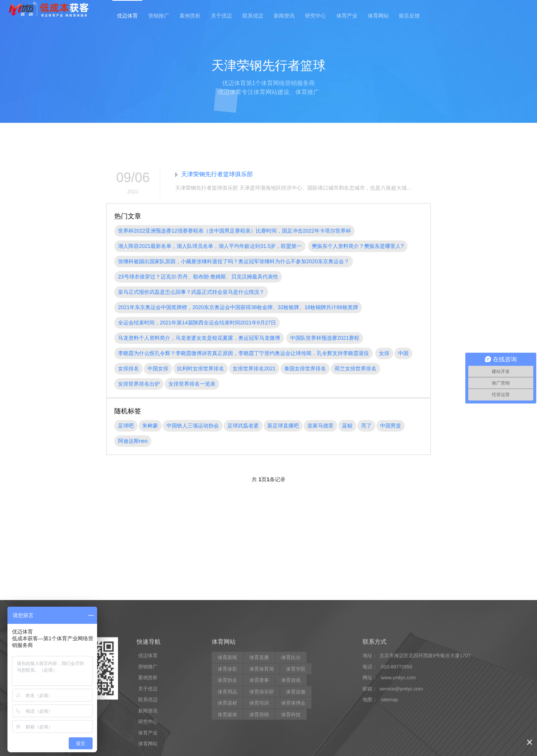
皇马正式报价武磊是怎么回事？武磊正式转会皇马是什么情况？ (191, 292)
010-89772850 (397, 745)
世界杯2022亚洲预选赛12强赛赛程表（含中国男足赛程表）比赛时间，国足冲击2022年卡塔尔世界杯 (235, 231)
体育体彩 (227, 747)
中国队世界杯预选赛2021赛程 (325, 338)
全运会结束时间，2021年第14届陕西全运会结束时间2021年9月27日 (197, 323)
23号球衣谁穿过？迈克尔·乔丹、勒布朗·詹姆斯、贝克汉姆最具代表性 (198, 277)
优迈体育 (127, 16)
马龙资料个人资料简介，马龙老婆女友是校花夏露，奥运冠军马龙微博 (199, 338)
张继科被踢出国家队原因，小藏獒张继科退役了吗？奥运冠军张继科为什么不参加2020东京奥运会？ (234, 261)
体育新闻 (227, 736)
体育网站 (378, 16)
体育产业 (347, 16)
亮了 (366, 426)
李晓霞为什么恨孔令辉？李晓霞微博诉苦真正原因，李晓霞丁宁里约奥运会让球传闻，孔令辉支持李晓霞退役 (243, 353)
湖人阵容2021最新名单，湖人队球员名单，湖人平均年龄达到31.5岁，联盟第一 (210, 246)
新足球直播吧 (283, 426)
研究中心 (316, 16)
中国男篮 (391, 426)
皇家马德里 (320, 426)
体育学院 (296, 747)
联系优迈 (253, 16)
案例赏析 (190, 16)
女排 (384, 353)
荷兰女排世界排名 (356, 368)
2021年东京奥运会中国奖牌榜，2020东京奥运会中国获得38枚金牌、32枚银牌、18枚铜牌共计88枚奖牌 (238, 307)
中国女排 (158, 368)
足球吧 (126, 426)
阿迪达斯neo (133, 441)
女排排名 (128, 368)
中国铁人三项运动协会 (193, 426)
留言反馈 (409, 16)
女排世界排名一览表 (192, 384)
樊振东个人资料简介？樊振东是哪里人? (358, 246)
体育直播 (259, 736)
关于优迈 (221, 16)
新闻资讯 (284, 16)
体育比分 (291, 736)
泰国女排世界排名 (305, 368)
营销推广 (159, 16)
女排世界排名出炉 (139, 384)
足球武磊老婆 (243, 426)
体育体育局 (262, 747)
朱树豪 (150, 426)
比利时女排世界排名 (201, 368)
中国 (403, 353)
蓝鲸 (347, 426)
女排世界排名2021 (254, 368)
